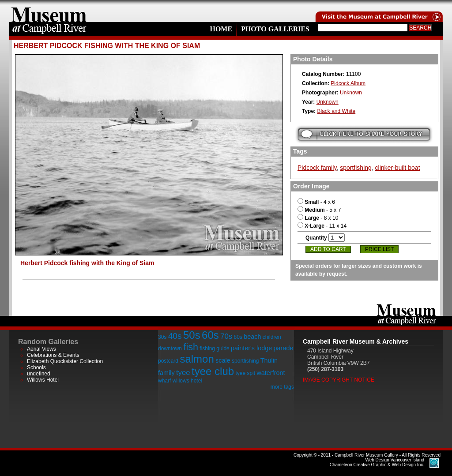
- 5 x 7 (319, 210)
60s (210, 335)
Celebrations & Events (53, 355)
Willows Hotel (43, 380)
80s (238, 337)
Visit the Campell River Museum (378, 11)
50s (192, 335)
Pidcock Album (348, 83)
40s (175, 336)
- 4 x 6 (316, 202)
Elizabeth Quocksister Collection (65, 361)
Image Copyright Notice (339, 380)
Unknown (351, 93)
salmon (197, 359)
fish (191, 347)
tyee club (213, 371)
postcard (168, 361)
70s (226, 336)
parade (284, 348)
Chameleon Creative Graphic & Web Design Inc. (377, 462)
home (49, 11)
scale (223, 360)
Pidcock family (317, 168)
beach (252, 337)
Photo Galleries (275, 29)
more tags (282, 387)
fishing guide (214, 349)
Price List (379, 249)
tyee (183, 373)
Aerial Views (41, 349)
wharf (164, 381)
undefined (39, 374)
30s (162, 337)
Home (221, 29)
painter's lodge (251, 348)
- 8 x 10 (318, 218)
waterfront (271, 373)
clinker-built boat (398, 168)
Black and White (336, 111)
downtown (170, 349)
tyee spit (245, 373)
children (272, 337)
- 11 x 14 (322, 226)
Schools (36, 367)
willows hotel (187, 381)
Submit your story (364, 134)
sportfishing (356, 168)
